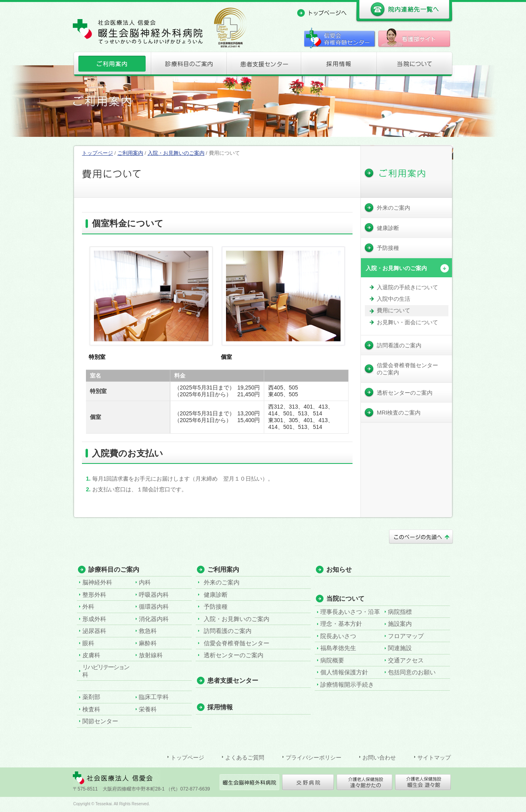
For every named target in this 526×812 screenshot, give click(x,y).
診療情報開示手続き (347, 684)
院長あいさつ (338, 636)
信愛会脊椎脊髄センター (237, 643)
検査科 (91, 709)
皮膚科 (91, 655)
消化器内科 (154, 619)
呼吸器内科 (154, 595)
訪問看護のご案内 (228, 631)
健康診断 (216, 595)
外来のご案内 (222, 582)
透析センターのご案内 (234, 655)
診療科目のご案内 (187, 66)
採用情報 (339, 66)
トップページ (97, 153)
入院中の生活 (394, 299)
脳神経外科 (97, 582)
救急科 (148, 631)
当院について (415, 66)
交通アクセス (406, 660)
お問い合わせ (379, 757)
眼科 (88, 643)
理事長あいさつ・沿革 (350, 612)
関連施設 (400, 648)
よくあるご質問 (245, 757)
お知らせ (339, 570)
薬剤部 (91, 697)
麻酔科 (148, 643)
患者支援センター (263, 66)
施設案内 (400, 624)
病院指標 (400, 612)
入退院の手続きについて (407, 287)
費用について (394, 310)
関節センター (100, 721)
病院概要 (332, 660)
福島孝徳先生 (338, 648)
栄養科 (148, 709)
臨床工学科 (154, 697)
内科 (145, 582)
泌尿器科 (94, 631)
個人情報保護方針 (344, 672)
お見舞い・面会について (407, 322)
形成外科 (94, 619)
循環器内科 (154, 607)
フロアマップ (406, 636)
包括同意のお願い (412, 672)
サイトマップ (434, 757)
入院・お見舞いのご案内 (176, 153)
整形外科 (94, 595)
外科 (88, 607)
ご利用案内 (111, 66)
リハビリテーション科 (106, 671)
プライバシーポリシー (314, 757)
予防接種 (216, 607)
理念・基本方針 (341, 624)
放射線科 (151, 655)
